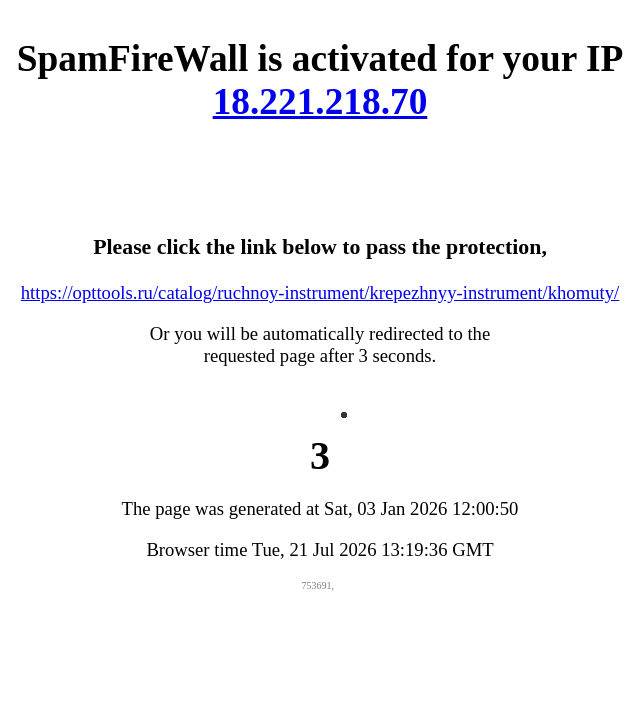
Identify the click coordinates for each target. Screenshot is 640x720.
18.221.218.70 (320, 101)
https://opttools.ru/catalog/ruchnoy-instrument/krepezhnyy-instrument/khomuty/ (320, 292)
